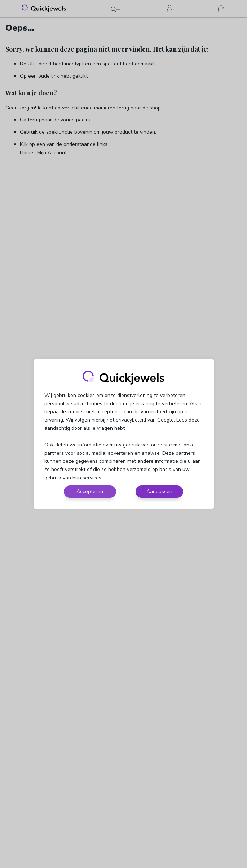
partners (185, 453)
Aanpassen (159, 491)
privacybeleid (131, 420)
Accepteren (90, 491)
